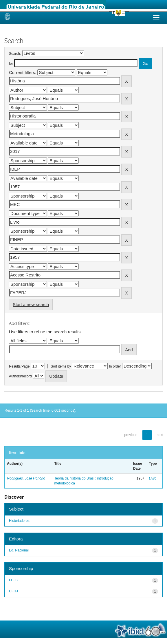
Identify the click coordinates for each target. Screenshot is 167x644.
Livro (153, 478)
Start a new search (31, 304)
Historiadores (19, 521)
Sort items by (61, 366)
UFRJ (13, 591)
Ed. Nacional (19, 550)
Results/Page (19, 366)
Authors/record (20, 376)
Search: (15, 54)
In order (115, 366)
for (11, 64)
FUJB (13, 580)
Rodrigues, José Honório (26, 478)
